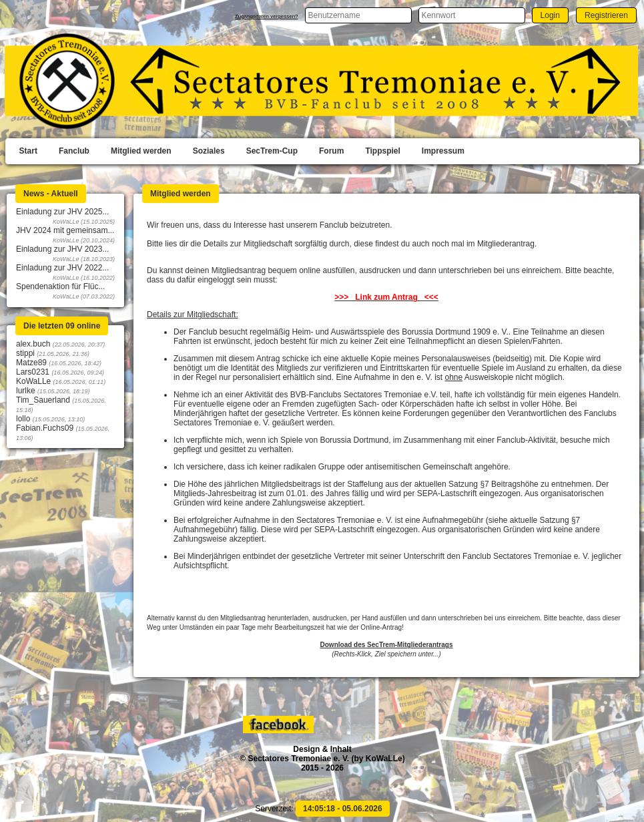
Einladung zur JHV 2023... (62, 249)
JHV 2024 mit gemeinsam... (65, 230)
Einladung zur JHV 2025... (62, 212)
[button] (550, 15)
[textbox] (358, 15)
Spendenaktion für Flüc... (60, 286)
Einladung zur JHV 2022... (62, 268)
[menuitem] (28, 152)
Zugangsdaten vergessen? (267, 16)
